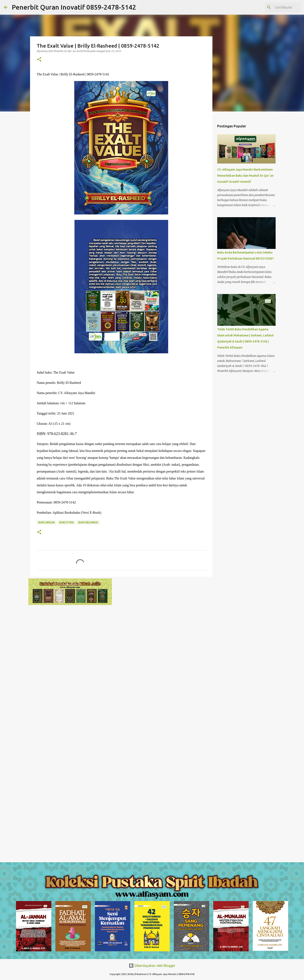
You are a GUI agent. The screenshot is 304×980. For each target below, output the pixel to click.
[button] (39, 60)
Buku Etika (67, 522)
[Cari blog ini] (279, 7)
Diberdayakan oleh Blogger (152, 966)
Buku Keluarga (88, 522)
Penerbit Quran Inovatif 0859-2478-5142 (74, 7)
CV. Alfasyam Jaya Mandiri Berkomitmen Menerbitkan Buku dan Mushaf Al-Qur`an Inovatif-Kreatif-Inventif (245, 176)
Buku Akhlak (47, 522)
